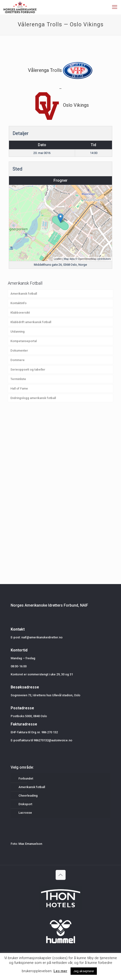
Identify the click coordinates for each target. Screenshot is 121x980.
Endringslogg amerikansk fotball (33, 398)
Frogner (60, 180)
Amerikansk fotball (24, 294)
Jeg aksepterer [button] (84, 971)
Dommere (18, 360)
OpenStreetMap (87, 259)
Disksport (25, 804)
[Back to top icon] (61, 875)
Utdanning (18, 332)
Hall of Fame (19, 388)
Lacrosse (25, 813)
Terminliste (18, 379)
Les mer (60, 971)
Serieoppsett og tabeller (28, 369)
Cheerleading (28, 796)
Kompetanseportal (24, 341)
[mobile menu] (115, 7)
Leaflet (58, 259)
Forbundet (26, 778)
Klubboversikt (20, 313)
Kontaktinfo (18, 303)
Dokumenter (19, 351)
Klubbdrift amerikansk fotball (31, 322)
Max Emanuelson (30, 844)
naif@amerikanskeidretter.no (42, 637)
